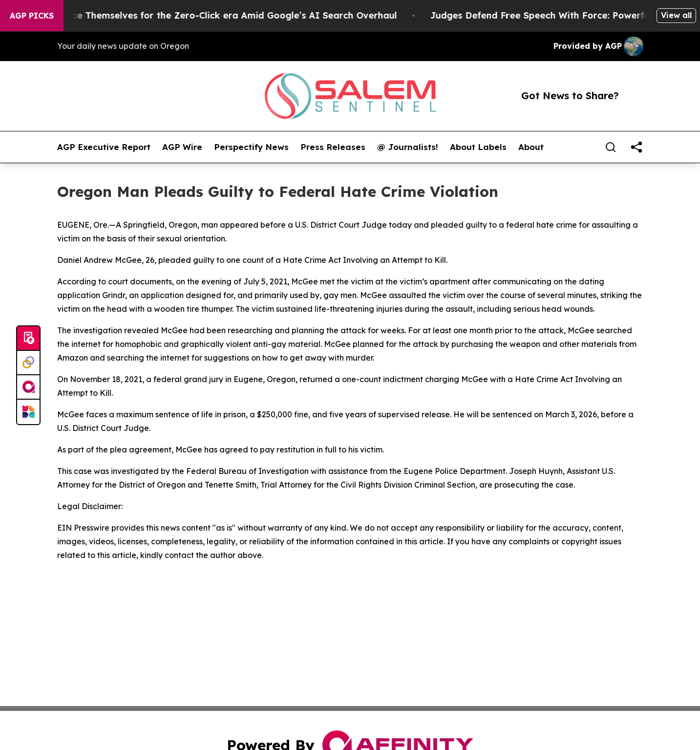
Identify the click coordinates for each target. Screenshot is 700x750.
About (531, 147)
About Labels (478, 147)
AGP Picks (32, 16)
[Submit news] (28, 339)
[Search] (611, 147)
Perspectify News (251, 147)
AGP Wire (182, 147)
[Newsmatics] (28, 412)
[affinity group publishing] (28, 387)
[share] (636, 147)
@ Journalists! (408, 147)
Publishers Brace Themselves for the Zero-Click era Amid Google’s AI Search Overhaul (209, 15)
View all (676, 15)
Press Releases (333, 147)
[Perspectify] (28, 363)
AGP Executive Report (104, 147)
